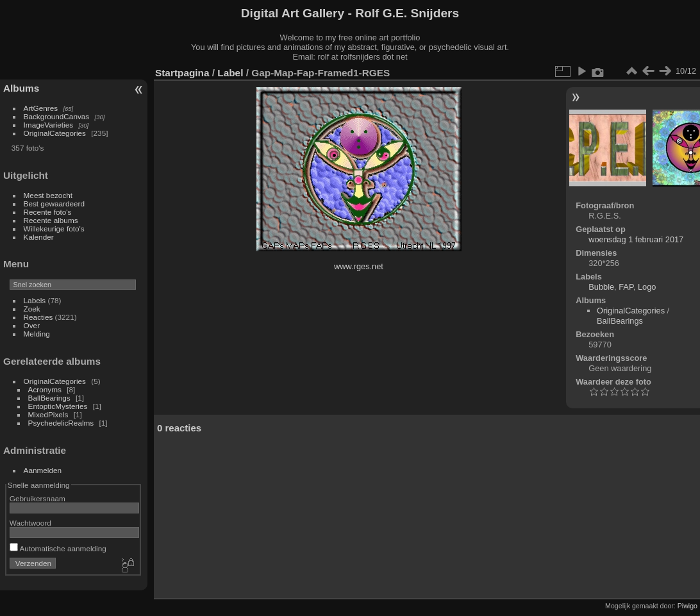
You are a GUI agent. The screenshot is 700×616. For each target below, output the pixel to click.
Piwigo (688, 606)
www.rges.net (359, 266)
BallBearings (49, 398)
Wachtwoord (30, 523)
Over (32, 325)
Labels (35, 300)
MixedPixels (48, 414)
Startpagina (182, 73)
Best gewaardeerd (54, 204)
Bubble (601, 287)
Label (230, 73)
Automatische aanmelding (58, 548)
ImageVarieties (49, 125)
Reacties (38, 317)
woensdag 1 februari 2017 (636, 239)
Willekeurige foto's (54, 229)
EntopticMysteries (58, 406)
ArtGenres (41, 108)
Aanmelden (43, 470)
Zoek (32, 309)
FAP (626, 287)
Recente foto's (48, 212)
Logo (647, 287)
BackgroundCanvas (57, 116)
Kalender (39, 237)
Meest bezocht (48, 195)
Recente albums (51, 220)
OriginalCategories (55, 133)
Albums (21, 88)
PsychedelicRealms (61, 423)
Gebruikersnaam (37, 498)
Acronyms (45, 389)
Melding (37, 334)
